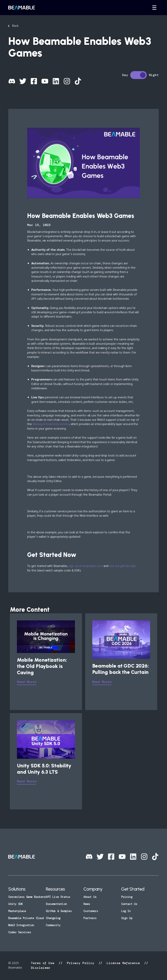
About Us (90, 897)
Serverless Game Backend (27, 897)
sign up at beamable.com (86, 566)
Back (15, 25)
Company (93, 889)
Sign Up (127, 918)
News (87, 904)
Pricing (127, 897)
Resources (55, 889)
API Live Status (58, 897)
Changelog (53, 918)
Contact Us (129, 904)
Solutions (17, 889)
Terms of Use (44, 963)
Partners (90, 918)
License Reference (123, 963)
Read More (26, 682)
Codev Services (20, 932)
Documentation (56, 904)
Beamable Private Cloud (26, 918)
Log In (126, 911)
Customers (91, 911)
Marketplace (17, 911)
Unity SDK (16, 904)
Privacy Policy (81, 963)
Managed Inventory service (51, 424)
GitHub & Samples (59, 911)
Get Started (133, 889)
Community (53, 925)
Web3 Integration (21, 925)
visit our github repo (123, 566)
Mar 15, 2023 (39, 225)
